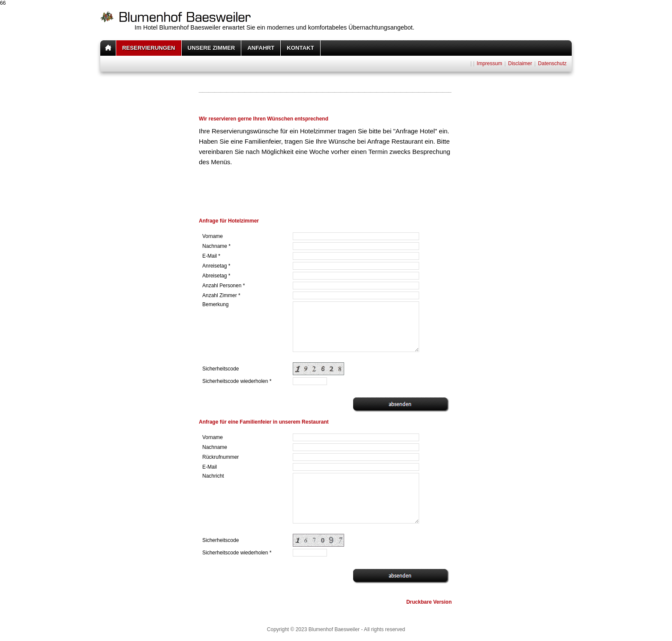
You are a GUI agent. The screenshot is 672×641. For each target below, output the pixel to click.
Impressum (489, 63)
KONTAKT (300, 48)
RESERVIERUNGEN (149, 48)
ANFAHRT (261, 48)
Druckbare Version (429, 602)
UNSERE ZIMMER (211, 48)
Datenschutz (552, 63)
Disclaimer (520, 63)
